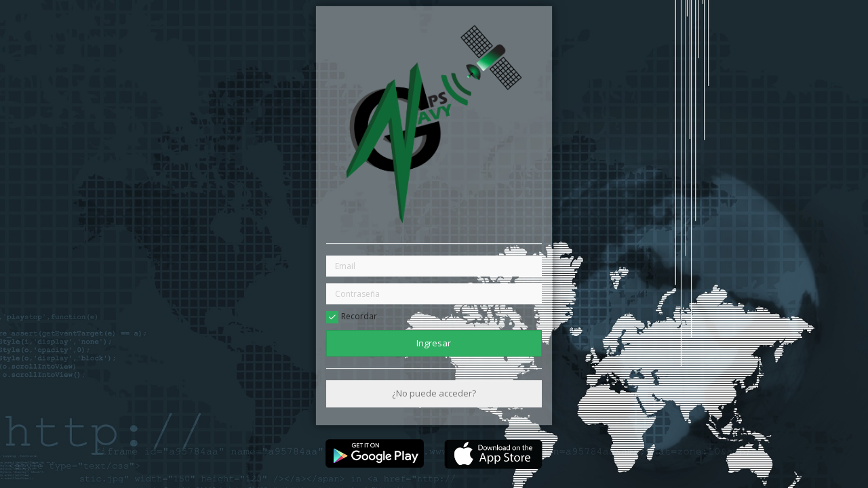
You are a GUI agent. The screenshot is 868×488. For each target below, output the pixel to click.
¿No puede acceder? (434, 393)
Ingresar (434, 343)
